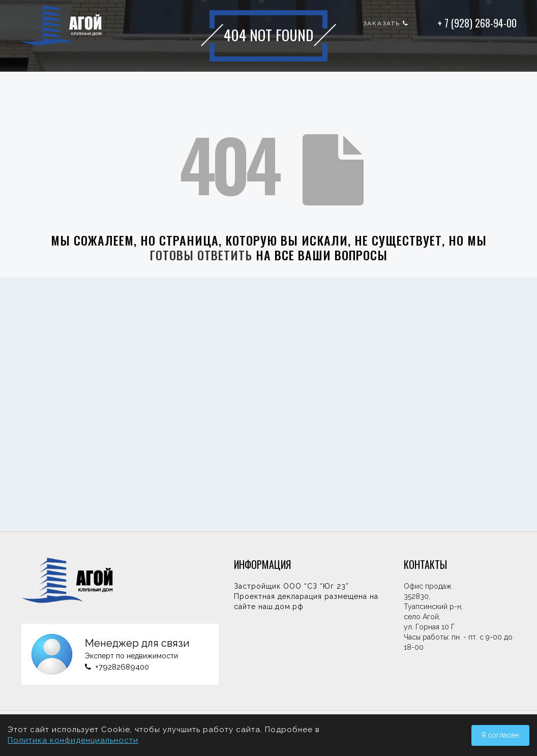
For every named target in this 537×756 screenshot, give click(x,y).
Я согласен (500, 735)
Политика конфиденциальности (73, 740)
